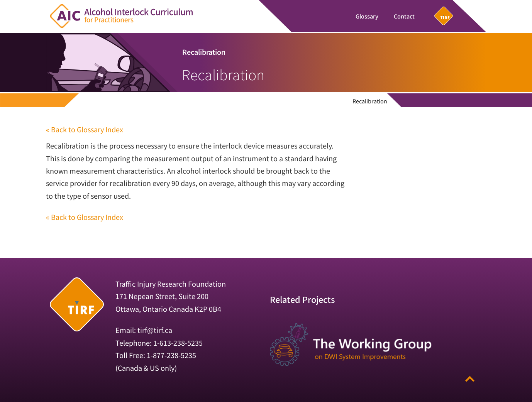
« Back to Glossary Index (85, 129)
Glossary (367, 16)
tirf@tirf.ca (155, 330)
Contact (404, 16)
